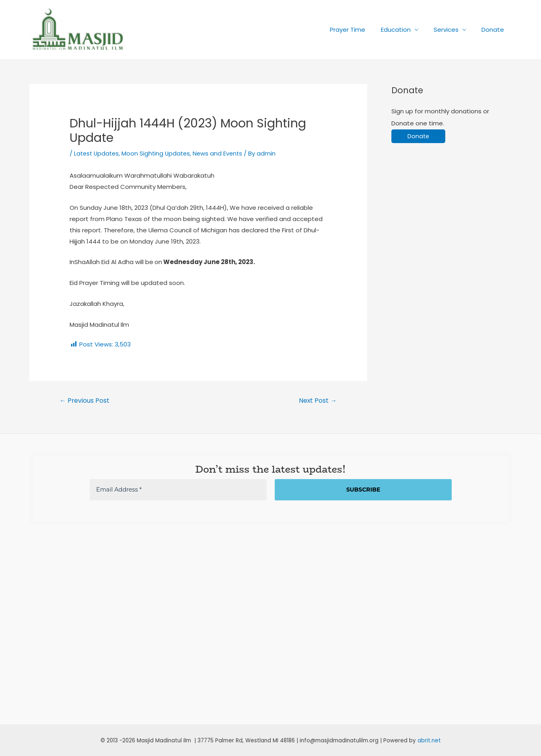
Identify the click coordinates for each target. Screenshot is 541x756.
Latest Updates (98, 153)
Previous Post (85, 400)
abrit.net (429, 741)
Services (451, 30)
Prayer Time (360, 30)
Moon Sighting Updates (159, 153)
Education (404, 30)
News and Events (222, 153)
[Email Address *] (178, 490)
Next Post (318, 400)
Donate (495, 30)
